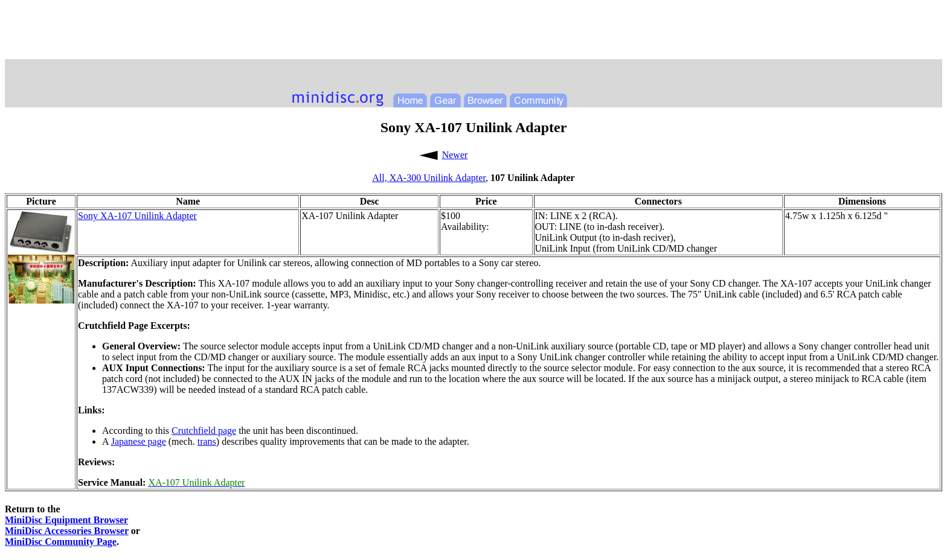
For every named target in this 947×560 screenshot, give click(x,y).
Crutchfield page (204, 431)
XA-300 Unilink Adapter (438, 178)
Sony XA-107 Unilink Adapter (137, 216)
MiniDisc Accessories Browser (67, 531)
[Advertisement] (473, 32)
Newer (455, 155)
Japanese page (139, 441)
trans (207, 441)
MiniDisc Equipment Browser (66, 520)
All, (380, 178)
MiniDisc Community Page (61, 542)
